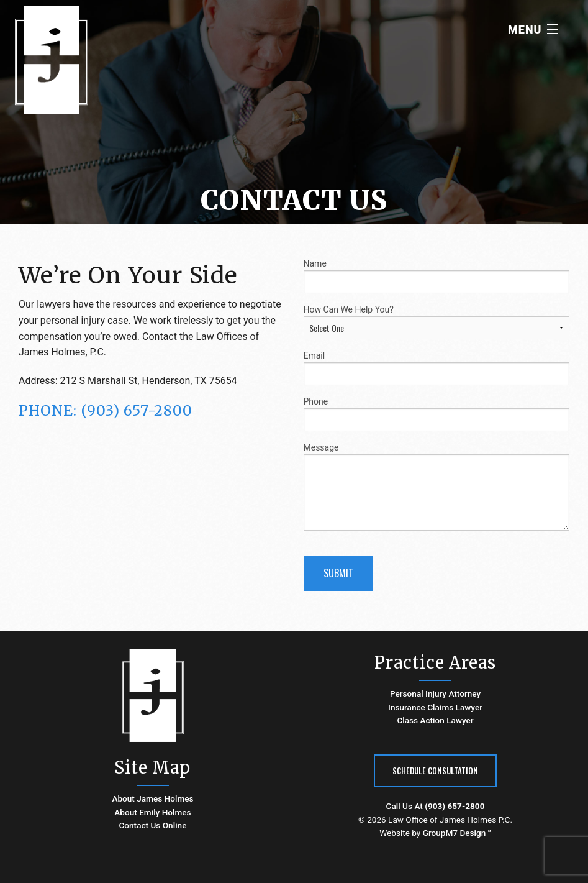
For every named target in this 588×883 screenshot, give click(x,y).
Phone (437, 414)
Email (437, 368)
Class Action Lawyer (435, 720)
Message (437, 487)
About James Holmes (152, 798)
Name (437, 276)
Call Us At (436, 806)
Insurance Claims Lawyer (435, 707)
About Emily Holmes (152, 812)
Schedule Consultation (435, 771)
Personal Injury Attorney (435, 693)
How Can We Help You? (437, 322)
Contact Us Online (152, 825)
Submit (338, 573)
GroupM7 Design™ (457, 833)
